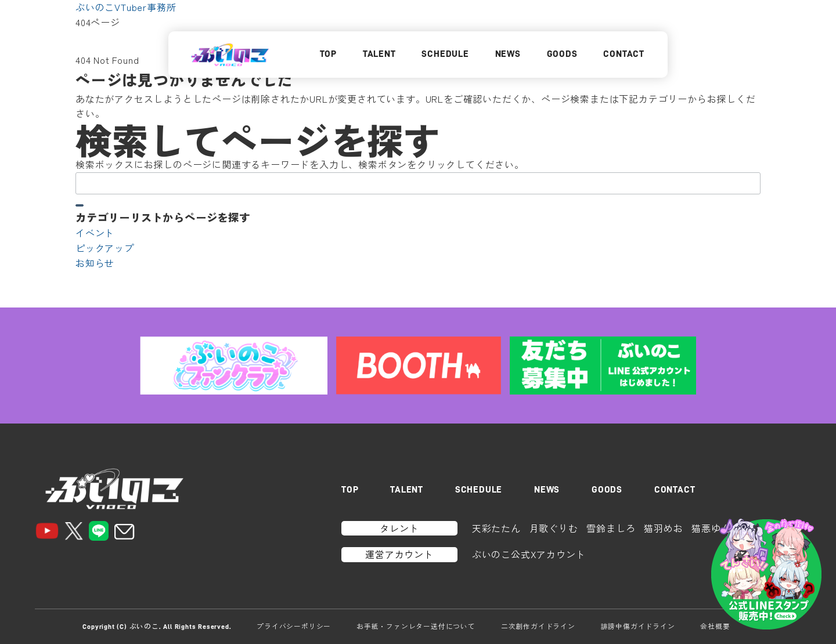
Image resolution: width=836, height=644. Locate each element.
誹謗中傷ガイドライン (638, 626)
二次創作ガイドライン (538, 626)
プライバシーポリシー (294, 626)
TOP (328, 54)
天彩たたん (496, 528)
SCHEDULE (445, 54)
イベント (95, 233)
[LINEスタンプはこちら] (766, 574)
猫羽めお (663, 528)
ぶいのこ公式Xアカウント (529, 554)
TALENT (379, 54)
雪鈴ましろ (611, 528)
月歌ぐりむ (554, 528)
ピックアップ (105, 248)
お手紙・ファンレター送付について (416, 626)
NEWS (508, 54)
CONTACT (624, 54)
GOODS (562, 54)
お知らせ (95, 263)
